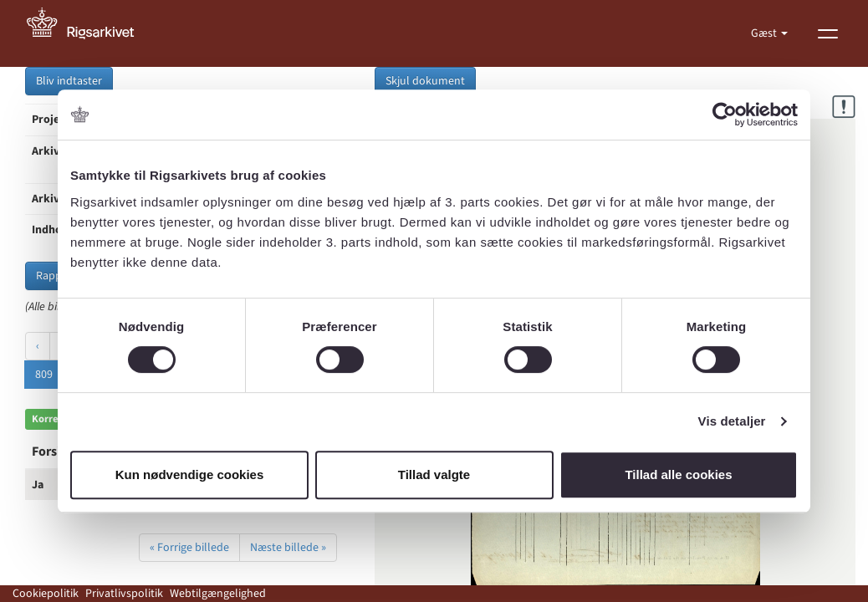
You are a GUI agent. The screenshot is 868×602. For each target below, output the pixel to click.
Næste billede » (288, 548)
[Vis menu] (828, 33)
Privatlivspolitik (124, 594)
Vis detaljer (732, 421)
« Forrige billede (189, 548)
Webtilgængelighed (218, 594)
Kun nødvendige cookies (190, 474)
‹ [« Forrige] (38, 346)
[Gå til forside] (89, 33)
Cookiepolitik (46, 594)
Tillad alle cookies (678, 474)
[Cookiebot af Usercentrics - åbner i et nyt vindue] (725, 115)
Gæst (765, 33)
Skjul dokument (425, 81)
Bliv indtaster (69, 81)
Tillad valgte (434, 474)
